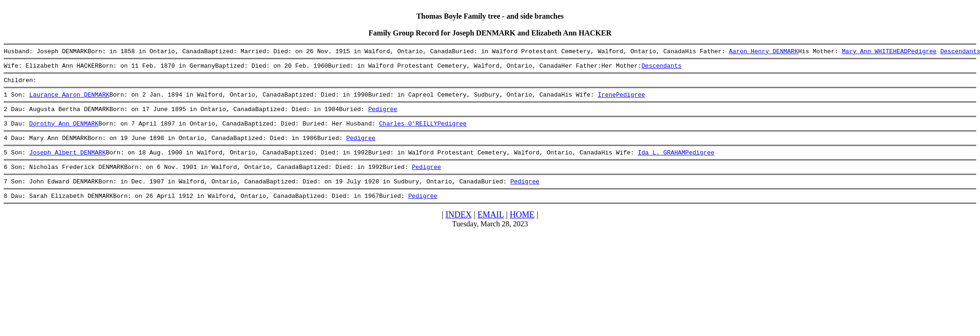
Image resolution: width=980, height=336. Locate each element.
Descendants (661, 68)
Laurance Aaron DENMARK (70, 100)
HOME (522, 230)
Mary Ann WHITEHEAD (874, 52)
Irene (607, 100)
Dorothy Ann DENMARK (64, 132)
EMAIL (490, 230)
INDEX (459, 230)
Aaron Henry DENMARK (763, 52)
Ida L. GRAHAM (661, 163)
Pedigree (922, 52)
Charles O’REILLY (408, 132)
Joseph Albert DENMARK (68, 163)
